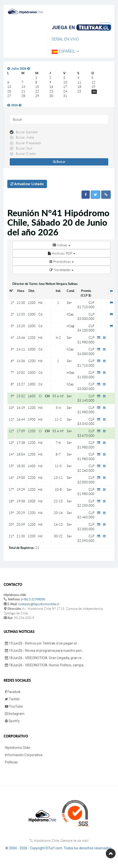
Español (65, 51)
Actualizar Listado (27, 184)
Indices (61, 245)
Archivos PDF (62, 253)
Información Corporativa (24, 755)
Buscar (59, 162)
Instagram (15, 714)
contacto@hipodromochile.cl (39, 604)
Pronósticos (62, 261)
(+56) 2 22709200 (33, 599)
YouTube (14, 706)
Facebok (13, 692)
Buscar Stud (24, 148)
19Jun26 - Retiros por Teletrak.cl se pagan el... (42, 643)
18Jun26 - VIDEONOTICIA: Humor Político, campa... (45, 665)
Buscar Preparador (29, 143)
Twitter (12, 699)
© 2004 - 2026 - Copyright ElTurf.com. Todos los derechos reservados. (59, 848)
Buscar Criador (26, 154)
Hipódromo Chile (18, 748)
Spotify (12, 721)
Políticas (11, 762)
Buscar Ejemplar (27, 132)
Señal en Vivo (65, 39)
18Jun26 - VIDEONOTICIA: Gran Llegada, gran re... (44, 658)
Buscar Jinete (25, 137)
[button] (86, 195)
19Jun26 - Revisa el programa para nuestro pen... (44, 651)
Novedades (61, 270)
